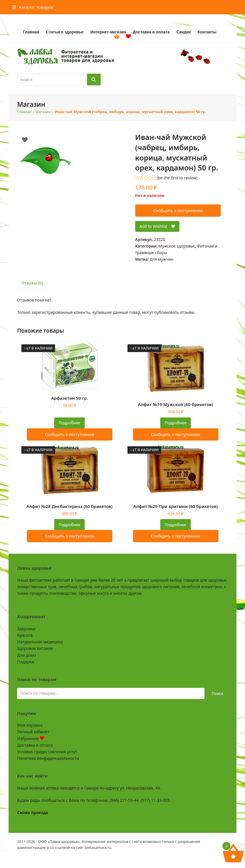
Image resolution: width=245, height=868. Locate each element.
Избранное (31, 739)
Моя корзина (30, 725)
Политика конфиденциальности (48, 758)
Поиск (218, 693)
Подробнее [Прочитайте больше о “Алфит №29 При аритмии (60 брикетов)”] (175, 525)
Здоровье (26, 629)
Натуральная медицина (40, 642)
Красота (25, 635)
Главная (24, 112)
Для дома (27, 655)
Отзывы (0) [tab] (32, 283)
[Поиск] (94, 80)
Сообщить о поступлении (178, 211)
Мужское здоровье (177, 246)
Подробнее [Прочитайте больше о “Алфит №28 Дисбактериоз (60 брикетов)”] (69, 525)
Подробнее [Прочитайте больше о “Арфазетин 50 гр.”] (69, 423)
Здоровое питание (35, 648)
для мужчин (162, 259)
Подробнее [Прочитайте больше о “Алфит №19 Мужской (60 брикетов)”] (175, 423)
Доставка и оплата (35, 745)
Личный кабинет (33, 732)
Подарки (26, 662)
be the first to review (177, 178)
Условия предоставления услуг (47, 752)
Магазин (43, 112)
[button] (33, 7)
